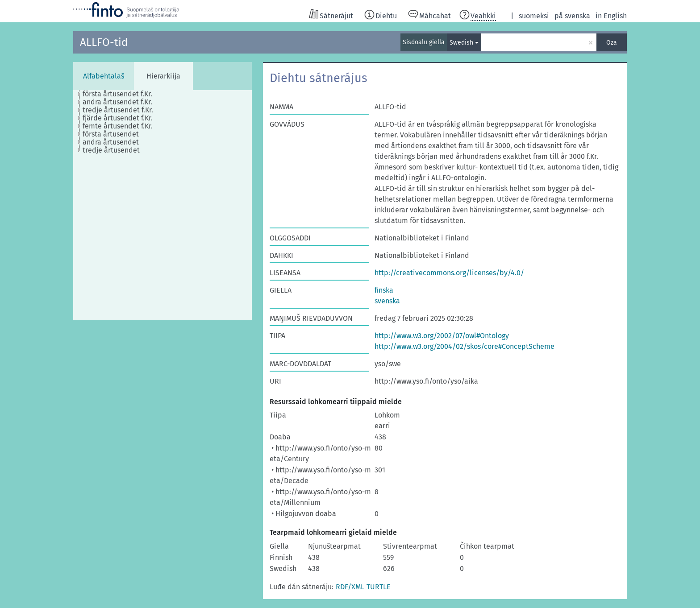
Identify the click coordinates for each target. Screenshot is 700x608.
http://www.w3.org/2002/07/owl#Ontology (442, 336)
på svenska (572, 16)
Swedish (461, 43)
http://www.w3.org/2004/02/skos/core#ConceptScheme (465, 346)
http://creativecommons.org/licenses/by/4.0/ (449, 273)
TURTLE (379, 587)
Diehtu (386, 16)
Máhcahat (435, 16)
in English (611, 16)
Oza (612, 43)
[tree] (162, 205)
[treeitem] (121, 94)
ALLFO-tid (104, 42)
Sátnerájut (336, 16)
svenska (387, 301)
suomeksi (534, 16)
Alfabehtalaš (104, 76)
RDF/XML (350, 587)
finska (384, 290)
